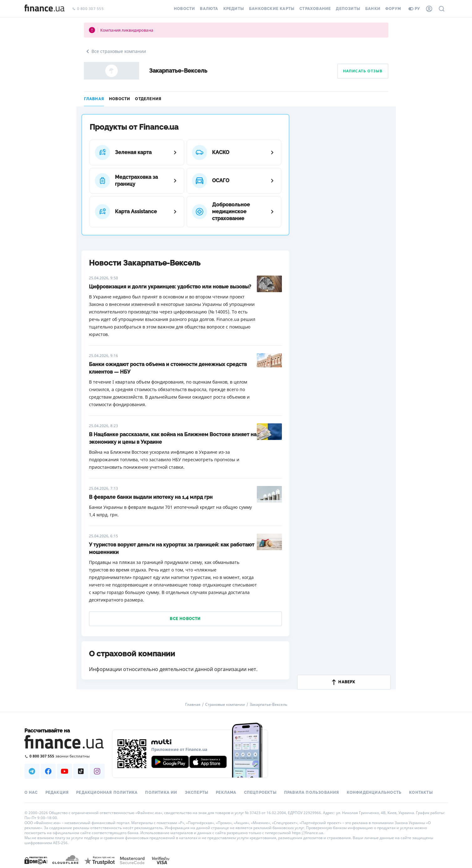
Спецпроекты (260, 793)
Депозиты (348, 9)
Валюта (209, 9)
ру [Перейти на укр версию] (414, 9)
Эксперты (197, 793)
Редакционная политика (107, 793)
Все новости (185, 619)
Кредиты (234, 9)
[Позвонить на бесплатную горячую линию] (65, 756)
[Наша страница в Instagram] (97, 771)
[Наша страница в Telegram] (32, 771)
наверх (344, 682)
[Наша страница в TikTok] (81, 771)
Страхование (315, 9)
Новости (184, 9)
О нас (31, 793)
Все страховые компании (115, 51)
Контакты (421, 793)
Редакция (57, 793)
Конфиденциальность (374, 793)
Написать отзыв (363, 71)
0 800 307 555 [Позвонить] (88, 9)
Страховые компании (225, 705)
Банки (373, 9)
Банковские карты (272, 9)
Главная (94, 99)
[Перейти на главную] (44, 9)
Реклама (226, 793)
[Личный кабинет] (429, 9)
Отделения (148, 99)
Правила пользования (312, 793)
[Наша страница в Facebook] (48, 771)
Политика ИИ (161, 793)
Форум (393, 9)
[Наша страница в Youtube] (65, 771)
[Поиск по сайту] (442, 9)
